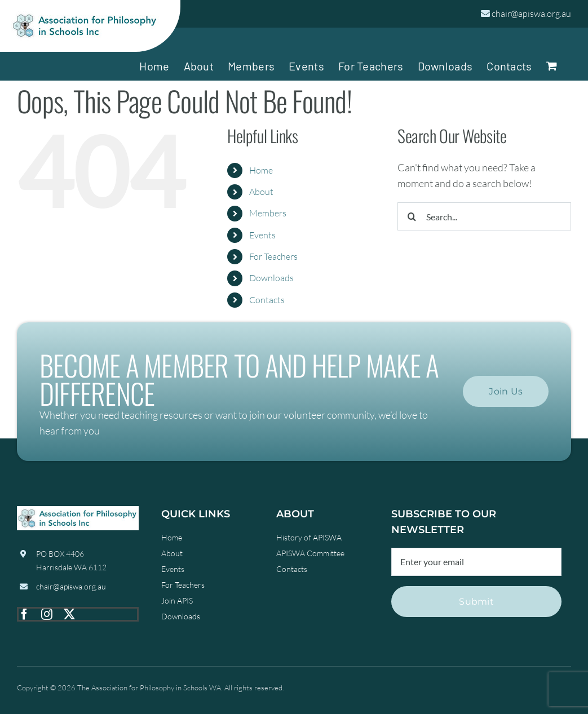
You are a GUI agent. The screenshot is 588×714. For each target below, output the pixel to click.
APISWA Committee (310, 553)
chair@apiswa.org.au (531, 14)
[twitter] (69, 614)
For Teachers (273, 256)
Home (261, 170)
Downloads (271, 278)
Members (268, 213)
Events (262, 235)
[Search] (412, 216)
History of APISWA (309, 537)
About (261, 192)
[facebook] (24, 614)
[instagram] (47, 614)
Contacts (267, 300)
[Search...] (484, 216)
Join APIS (177, 600)
